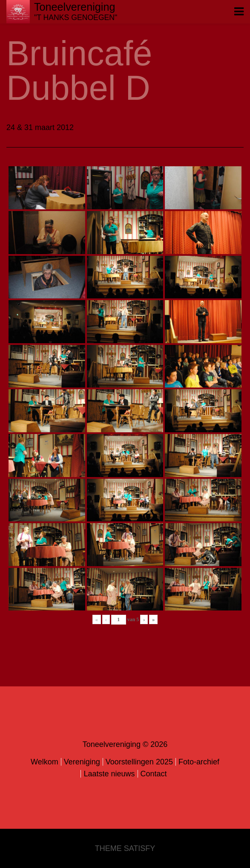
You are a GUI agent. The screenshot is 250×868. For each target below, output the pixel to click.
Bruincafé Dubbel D (79, 71)
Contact (154, 774)
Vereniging (82, 762)
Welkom (45, 762)
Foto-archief (199, 762)
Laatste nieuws (109, 774)
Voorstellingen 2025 (139, 762)
